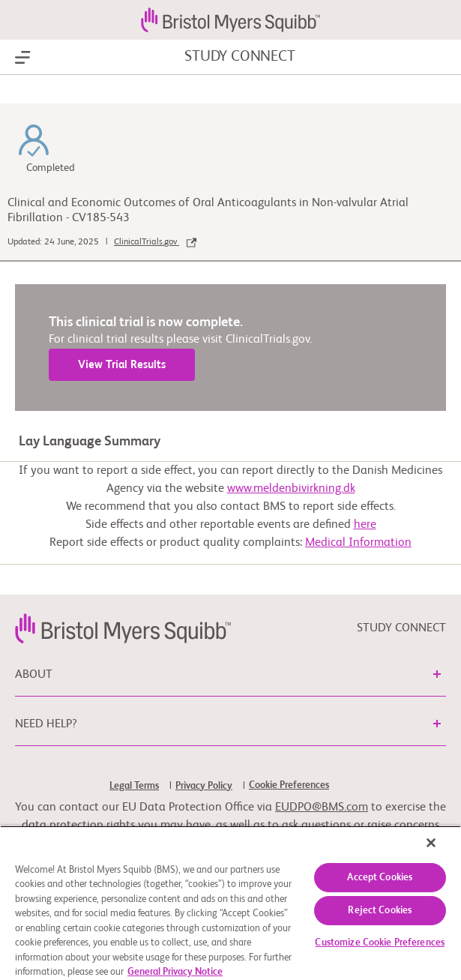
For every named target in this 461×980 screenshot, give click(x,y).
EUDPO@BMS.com (322, 808)
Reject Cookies (380, 911)
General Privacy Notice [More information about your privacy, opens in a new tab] (175, 972)
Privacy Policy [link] (204, 786)
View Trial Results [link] (122, 365)
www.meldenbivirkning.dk (291, 489)
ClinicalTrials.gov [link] (155, 242)
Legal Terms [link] (134, 786)
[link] (123, 628)
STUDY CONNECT (239, 57)
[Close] (431, 843)
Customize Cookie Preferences (380, 943)
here (365, 525)
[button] (437, 674)
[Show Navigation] (23, 58)
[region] (230, 903)
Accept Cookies (380, 878)
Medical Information (358, 543)
